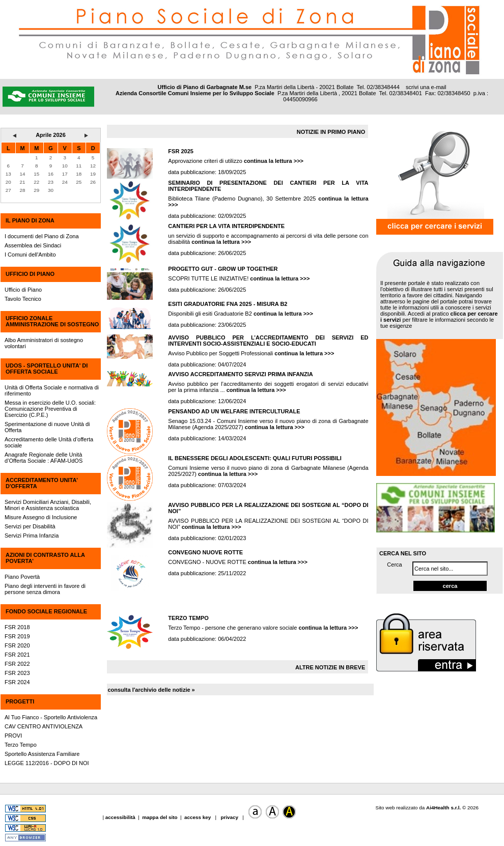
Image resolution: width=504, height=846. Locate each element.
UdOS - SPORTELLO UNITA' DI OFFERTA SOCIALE (47, 369)
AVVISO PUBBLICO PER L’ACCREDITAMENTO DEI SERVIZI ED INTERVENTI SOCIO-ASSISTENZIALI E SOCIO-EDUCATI (268, 341)
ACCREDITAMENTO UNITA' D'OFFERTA (42, 483)
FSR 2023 (17, 673)
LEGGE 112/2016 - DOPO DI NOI (47, 763)
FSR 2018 (17, 627)
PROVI (13, 736)
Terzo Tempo (21, 745)
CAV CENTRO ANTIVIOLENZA (44, 726)
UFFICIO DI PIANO (30, 274)
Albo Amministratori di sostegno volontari (44, 343)
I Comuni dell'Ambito (30, 255)
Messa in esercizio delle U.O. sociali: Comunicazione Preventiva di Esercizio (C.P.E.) (50, 409)
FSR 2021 (17, 655)
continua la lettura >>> (274, 161)
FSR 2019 (17, 636)
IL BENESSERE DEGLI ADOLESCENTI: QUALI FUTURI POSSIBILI (255, 458)
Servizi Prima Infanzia (32, 535)
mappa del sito (160, 817)
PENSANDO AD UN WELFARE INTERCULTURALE (234, 411)
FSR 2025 (181, 151)
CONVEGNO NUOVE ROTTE (205, 552)
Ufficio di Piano (23, 290)
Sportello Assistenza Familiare (42, 754)
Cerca (394, 565)
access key (198, 817)
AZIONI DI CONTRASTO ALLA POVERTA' (45, 558)
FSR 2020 (17, 645)
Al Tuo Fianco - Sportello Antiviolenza (51, 717)
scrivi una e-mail (426, 87)
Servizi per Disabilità (30, 526)
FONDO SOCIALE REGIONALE (46, 611)
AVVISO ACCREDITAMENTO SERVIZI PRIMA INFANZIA (240, 374)
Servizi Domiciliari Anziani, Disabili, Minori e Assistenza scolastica (48, 505)
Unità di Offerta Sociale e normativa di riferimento (52, 390)
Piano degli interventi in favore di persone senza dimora (45, 589)
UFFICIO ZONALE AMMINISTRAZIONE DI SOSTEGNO (52, 321)
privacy (230, 817)
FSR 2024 (17, 682)
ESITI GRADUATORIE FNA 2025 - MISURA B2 (228, 304)
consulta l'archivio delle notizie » (151, 690)
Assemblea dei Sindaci (33, 245)
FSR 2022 (17, 664)
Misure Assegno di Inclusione (41, 517)
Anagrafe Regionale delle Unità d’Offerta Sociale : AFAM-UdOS (44, 458)
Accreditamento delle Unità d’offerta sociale (49, 442)
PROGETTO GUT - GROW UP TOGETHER (223, 269)
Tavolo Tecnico (23, 299)
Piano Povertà (22, 577)
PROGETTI (20, 701)
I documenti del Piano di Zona (42, 236)
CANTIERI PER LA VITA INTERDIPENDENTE (226, 226)
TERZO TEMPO (188, 618)
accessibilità (121, 817)
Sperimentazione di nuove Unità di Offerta (47, 427)
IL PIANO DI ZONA (30, 220)
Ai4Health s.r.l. (443, 808)
